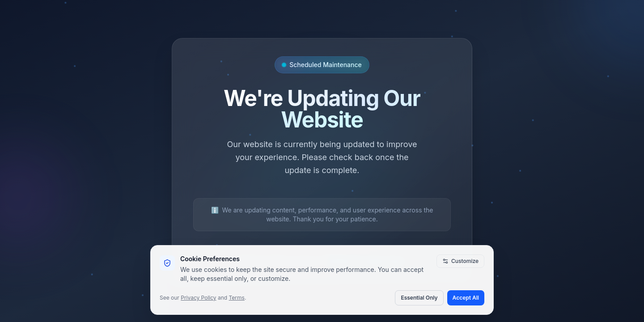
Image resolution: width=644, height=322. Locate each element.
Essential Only (419, 298)
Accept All (466, 298)
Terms (237, 298)
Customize (460, 261)
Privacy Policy (198, 298)
